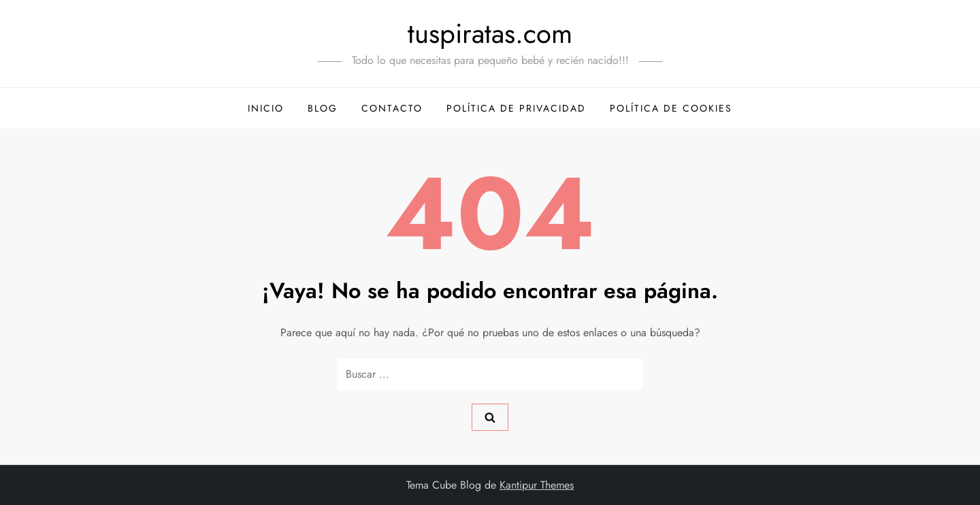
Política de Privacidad (516, 108)
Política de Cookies (671, 108)
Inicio (266, 108)
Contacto (392, 108)
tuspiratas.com (490, 33)
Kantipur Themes (537, 485)
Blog (323, 108)
